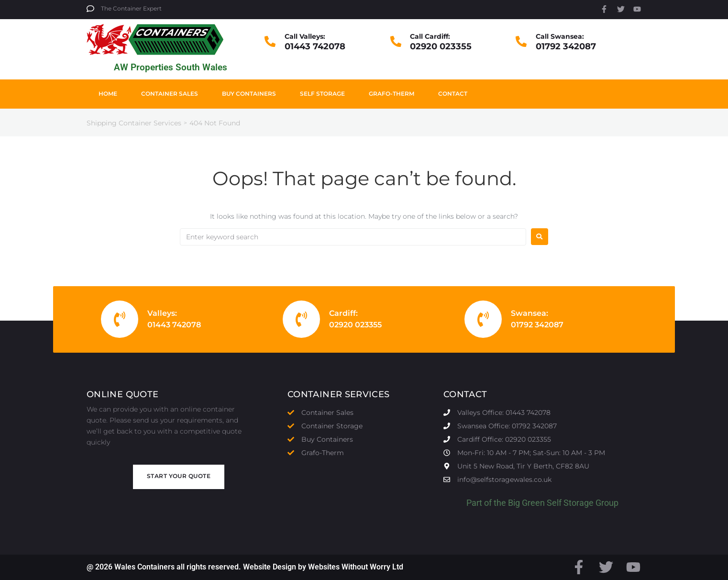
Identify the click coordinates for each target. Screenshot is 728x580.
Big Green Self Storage (551, 503)
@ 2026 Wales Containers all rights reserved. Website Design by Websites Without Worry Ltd (245, 567)
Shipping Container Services (134, 123)
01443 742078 (315, 46)
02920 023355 (441, 46)
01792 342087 (566, 46)
